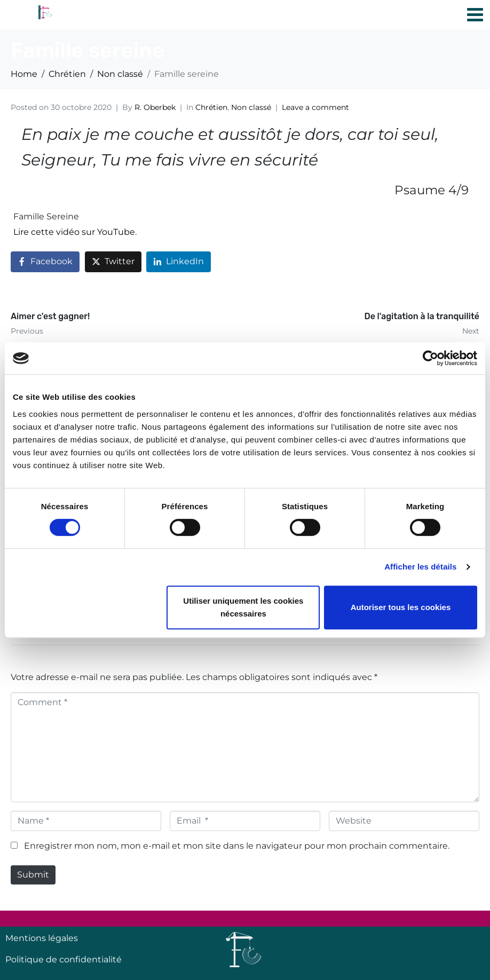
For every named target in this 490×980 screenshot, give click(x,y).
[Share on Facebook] (45, 262)
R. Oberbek (155, 107)
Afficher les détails (420, 567)
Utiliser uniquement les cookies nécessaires (243, 607)
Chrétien (211, 107)
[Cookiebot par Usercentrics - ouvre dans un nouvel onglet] (430, 358)
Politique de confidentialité (64, 959)
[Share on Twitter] (113, 262)
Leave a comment (315, 107)
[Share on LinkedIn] (179, 262)
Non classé (251, 107)
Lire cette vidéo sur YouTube (74, 232)
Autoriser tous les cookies (401, 607)
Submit (33, 875)
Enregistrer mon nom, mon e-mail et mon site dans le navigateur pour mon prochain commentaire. (237, 846)
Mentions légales (42, 938)
